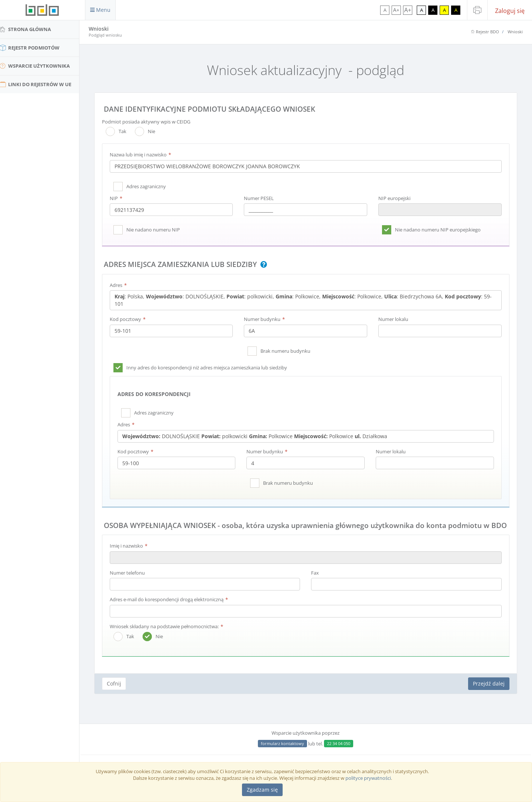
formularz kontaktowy (286, 743)
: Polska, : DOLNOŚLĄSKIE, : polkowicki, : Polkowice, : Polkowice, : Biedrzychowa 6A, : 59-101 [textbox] (304, 300)
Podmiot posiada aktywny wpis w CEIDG (152, 122)
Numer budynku (266, 319)
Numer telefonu (133, 583)
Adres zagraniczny (152, 186)
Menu (100, 10)
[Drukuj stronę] (477, 10)
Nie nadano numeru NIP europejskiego (440, 230)
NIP (120, 198)
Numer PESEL (263, 198)
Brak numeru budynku (289, 351)
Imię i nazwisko (132, 556)
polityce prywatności (368, 778)
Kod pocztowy (131, 319)
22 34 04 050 (342, 743)
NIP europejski (397, 198)
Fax (318, 583)
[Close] (262, 790)
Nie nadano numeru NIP (159, 230)
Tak (122, 131)
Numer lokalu (395, 319)
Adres (122, 285)
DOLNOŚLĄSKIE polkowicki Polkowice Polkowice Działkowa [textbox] (261, 436)
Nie (151, 131)
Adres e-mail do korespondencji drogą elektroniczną (173, 610)
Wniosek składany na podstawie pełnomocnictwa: (170, 636)
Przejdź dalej (489, 693)
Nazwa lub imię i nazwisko (144, 155)
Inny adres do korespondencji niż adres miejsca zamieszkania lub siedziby (213, 368)
